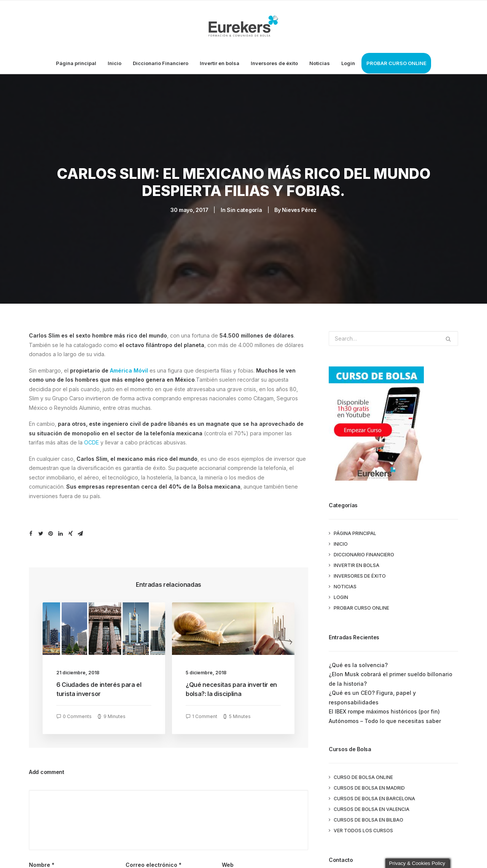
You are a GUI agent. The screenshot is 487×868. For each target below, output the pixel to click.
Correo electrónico (154, 861)
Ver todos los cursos (363, 827)
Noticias (320, 63)
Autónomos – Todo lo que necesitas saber (385, 717)
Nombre (42, 861)
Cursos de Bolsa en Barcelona (374, 795)
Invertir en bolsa (220, 63)
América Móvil (129, 367)
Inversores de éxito (274, 63)
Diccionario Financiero (161, 63)
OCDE (92, 439)
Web (228, 861)
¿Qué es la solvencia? (358, 662)
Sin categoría (244, 208)
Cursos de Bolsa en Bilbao (368, 816)
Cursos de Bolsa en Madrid (369, 784)
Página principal (76, 63)
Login (348, 63)
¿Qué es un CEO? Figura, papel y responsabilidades (372, 694)
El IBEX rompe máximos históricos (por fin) (384, 708)
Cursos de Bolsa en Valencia (372, 806)
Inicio (115, 63)
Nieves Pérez (299, 208)
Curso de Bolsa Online (363, 774)
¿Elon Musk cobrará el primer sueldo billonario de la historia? (391, 675)
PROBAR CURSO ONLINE (396, 63)
